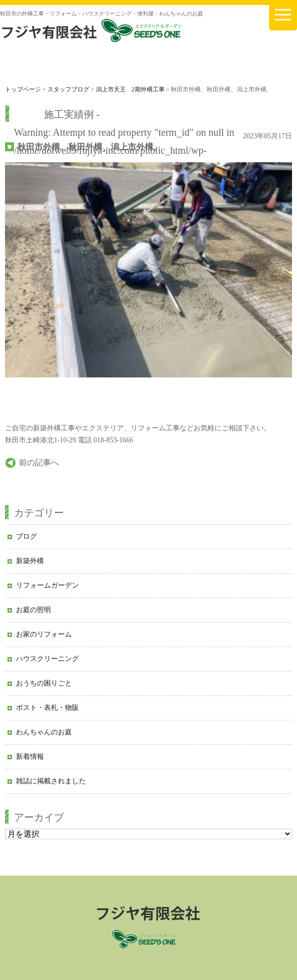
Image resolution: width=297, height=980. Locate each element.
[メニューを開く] (283, 15)
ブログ (26, 536)
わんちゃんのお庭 (44, 732)
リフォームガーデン (47, 585)
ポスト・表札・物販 (47, 708)
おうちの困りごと (44, 683)
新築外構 (30, 561)
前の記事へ (39, 463)
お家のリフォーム (44, 634)
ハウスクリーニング (47, 659)
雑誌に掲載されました (51, 781)
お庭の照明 (33, 610)
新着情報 (30, 757)
